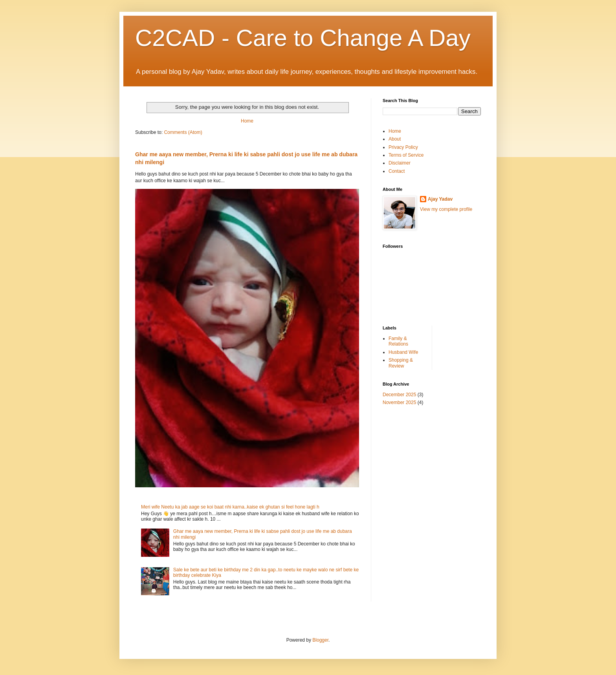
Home (247, 121)
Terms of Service (406, 155)
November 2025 (399, 402)
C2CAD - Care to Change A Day (303, 38)
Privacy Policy (403, 147)
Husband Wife (403, 352)
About (395, 139)
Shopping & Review (401, 363)
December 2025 (399, 395)
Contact (397, 171)
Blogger (320, 640)
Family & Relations (398, 341)
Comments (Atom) (183, 132)
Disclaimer (400, 163)
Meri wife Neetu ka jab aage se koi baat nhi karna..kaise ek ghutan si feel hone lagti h (230, 507)
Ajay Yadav (440, 199)
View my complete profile (446, 209)
